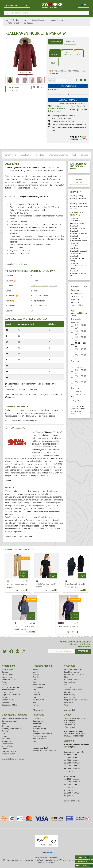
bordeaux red (56, 42)
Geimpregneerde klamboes (12, 729)
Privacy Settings (46, 852)
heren (57, 470)
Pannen (5, 749)
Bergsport (6, 672)
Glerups (36, 669)
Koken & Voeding (8, 669)
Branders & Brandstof (72, 680)
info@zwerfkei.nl (77, 411)
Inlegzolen (68, 692)
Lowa (35, 680)
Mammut (36, 695)
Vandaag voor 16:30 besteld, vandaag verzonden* (77, 299)
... (27, 20)
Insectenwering (70, 695)
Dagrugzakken (69, 682)
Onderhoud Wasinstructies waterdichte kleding (77, 221)
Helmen (5, 736)
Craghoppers (38, 687)
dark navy (70, 42)
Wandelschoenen (8, 690)
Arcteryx (36, 675)
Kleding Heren (7, 677)
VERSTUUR (83, 651)
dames (8, 473)
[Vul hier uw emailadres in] (62, 651)
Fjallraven (10, 397)
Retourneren (37, 723)
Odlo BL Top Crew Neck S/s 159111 (46, 586)
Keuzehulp (70, 666)
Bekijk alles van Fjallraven (14, 89)
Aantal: (52, 80)
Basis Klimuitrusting (71, 672)
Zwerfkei (36, 677)
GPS (3, 734)
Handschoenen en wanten (74, 690)
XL (52, 61)
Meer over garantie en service (18, 536)
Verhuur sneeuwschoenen (43, 734)
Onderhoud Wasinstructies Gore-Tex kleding (79, 266)
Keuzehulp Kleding (76, 196)
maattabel (40, 155)
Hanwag (36, 705)
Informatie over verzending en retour (74, 103)
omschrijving (11, 155)
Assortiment (17, 5)
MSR (35, 690)
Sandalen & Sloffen (9, 680)
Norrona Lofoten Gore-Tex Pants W (17, 586)
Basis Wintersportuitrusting (74, 675)
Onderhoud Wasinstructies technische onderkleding (79, 238)
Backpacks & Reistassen (73, 669)
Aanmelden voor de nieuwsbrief (45, 751)
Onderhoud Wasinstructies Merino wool (78, 273)
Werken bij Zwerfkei (40, 739)
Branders (5, 726)
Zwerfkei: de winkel (40, 736)
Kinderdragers (69, 702)
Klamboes (68, 705)
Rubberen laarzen (8, 754)
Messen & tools (8, 744)
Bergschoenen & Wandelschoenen (15, 718)
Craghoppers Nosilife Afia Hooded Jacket (24, 628)
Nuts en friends (8, 746)
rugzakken (56, 441)
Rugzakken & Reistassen (11, 695)
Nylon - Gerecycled (40, 286)
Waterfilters (6, 702)
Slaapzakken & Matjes (10, 705)
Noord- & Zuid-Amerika (10, 687)
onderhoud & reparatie (58, 155)
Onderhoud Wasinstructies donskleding (75, 246)
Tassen (4, 682)
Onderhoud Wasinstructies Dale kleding (77, 258)
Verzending (37, 726)
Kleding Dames (20, 264)
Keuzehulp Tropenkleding (79, 204)
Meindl (35, 672)
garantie (84, 155)
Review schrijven (79, 181)
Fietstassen (68, 687)
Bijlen (66, 677)
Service (35, 731)
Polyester (53, 286)
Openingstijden (38, 721)
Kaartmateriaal (70, 697)
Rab (34, 682)
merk (74, 155)
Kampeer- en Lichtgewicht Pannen (77, 700)
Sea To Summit (38, 700)
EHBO (66, 685)
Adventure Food (39, 685)
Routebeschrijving (40, 729)
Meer (8, 481)
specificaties (26, 155)
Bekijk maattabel (55, 111)
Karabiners (6, 739)
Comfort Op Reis (8, 700)
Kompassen (6, 741)
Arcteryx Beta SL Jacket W (69, 626)
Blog (35, 741)
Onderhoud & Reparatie (14, 715)
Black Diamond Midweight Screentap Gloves (75, 586)
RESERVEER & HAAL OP (68, 100)
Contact (36, 718)
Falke (35, 697)
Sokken (5, 697)
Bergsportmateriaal (9, 721)
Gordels (5, 731)
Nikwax (36, 702)
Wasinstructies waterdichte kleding (21, 421)
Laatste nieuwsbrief (40, 748)
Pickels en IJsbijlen (9, 751)
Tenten (4, 685)
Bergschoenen (7, 692)
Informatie (38, 715)
